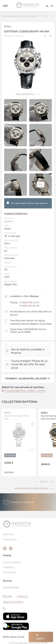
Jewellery (8, 567)
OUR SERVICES (11, 588)
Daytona (8, 221)
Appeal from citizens (13, 602)
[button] (5, 6)
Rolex (8, 26)
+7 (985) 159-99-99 (29, 306)
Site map (7, 596)
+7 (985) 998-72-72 (29, 303)
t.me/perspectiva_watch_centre (25, 391)
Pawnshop (8, 534)
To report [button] (40, 637)
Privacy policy (10, 540)
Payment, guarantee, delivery (28, 379)
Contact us (22, 596)
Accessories (10, 572)
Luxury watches (12, 562)
